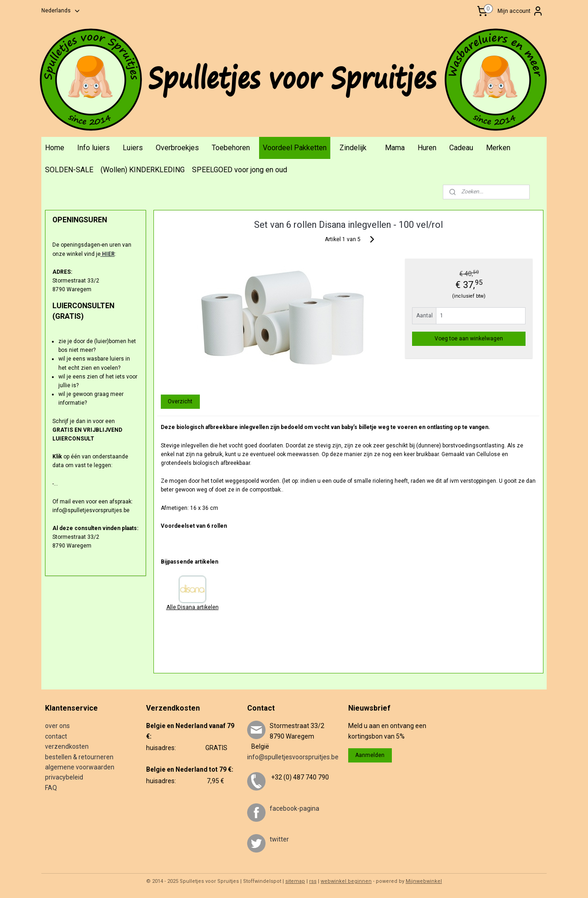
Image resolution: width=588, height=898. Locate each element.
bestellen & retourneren (79, 757)
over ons (57, 726)
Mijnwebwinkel (424, 881)
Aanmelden (370, 755)
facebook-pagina (294, 808)
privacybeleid (64, 777)
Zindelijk (353, 148)
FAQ (51, 788)
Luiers (133, 148)
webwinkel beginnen (346, 881)
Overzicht (180, 401)
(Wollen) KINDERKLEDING (143, 170)
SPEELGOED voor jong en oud (240, 170)
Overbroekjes (177, 148)
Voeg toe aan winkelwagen (469, 339)
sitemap (295, 881)
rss (313, 881)
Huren (427, 148)
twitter (279, 839)
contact (56, 736)
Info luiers (93, 148)
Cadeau (461, 148)
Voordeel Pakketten (295, 148)
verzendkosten (67, 746)
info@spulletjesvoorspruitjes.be (293, 757)
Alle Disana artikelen (192, 607)
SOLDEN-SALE (69, 170)
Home (55, 148)
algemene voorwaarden (80, 767)
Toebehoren (231, 148)
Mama (395, 148)
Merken (498, 148)
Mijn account (520, 11)
